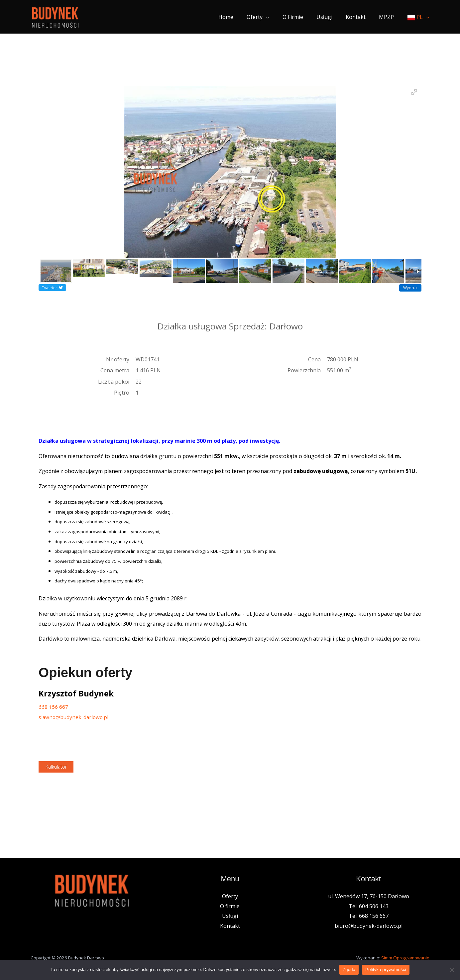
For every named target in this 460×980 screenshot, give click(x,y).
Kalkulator (56, 768)
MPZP (388, 17)
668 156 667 (53, 707)
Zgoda (349, 970)
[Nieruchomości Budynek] (55, 16)
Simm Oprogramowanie (405, 958)
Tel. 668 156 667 (369, 917)
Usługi (331, 17)
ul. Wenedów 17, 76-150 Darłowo (369, 897)
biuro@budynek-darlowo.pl (369, 927)
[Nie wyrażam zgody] (452, 970)
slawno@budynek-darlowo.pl (74, 717)
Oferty (267, 17)
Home (240, 17)
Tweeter (52, 288)
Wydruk (410, 288)
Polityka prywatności (386, 970)
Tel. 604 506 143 (369, 907)
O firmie (302, 17)
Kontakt (360, 17)
